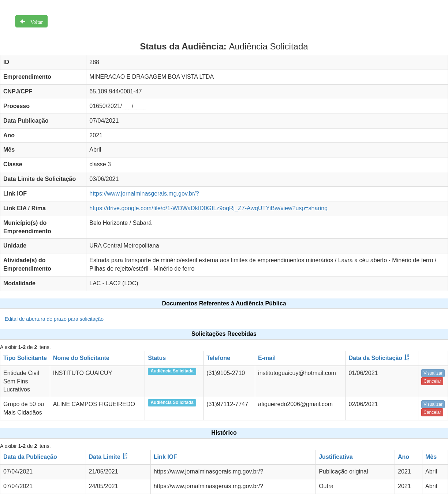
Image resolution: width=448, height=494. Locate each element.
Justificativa (336, 457)
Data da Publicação (30, 457)
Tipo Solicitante (25, 358)
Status (157, 358)
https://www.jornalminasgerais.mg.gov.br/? (144, 194)
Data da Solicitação (375, 358)
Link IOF (165, 457)
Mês (431, 457)
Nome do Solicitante (81, 358)
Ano (404, 457)
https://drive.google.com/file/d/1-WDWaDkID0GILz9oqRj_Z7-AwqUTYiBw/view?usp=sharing (208, 208)
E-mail (267, 358)
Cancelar (432, 381)
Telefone (218, 358)
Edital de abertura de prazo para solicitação (54, 319)
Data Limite (105, 457)
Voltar (34, 21)
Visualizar (433, 373)
